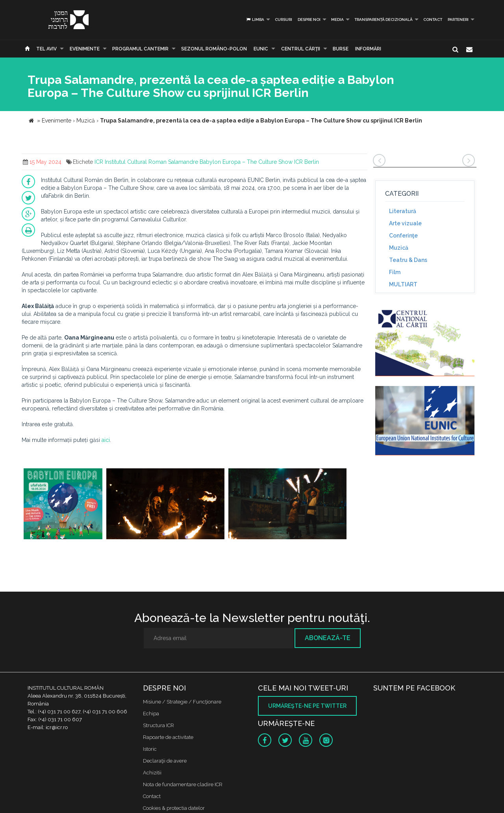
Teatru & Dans (408, 260)
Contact (433, 19)
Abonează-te (328, 638)
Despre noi (309, 19)
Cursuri (283, 19)
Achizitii (152, 773)
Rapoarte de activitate (168, 737)
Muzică (399, 248)
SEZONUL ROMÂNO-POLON (214, 49)
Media (337, 19)
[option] (63, 505)
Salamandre (183, 162)
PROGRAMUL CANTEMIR (140, 49)
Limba (255, 19)
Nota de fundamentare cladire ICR (183, 784)
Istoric (150, 749)
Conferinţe (403, 236)
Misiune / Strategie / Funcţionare (182, 702)
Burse (341, 49)
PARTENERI (458, 19)
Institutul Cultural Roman (136, 162)
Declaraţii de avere (165, 761)
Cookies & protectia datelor (174, 808)
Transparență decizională (384, 19)
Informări (368, 49)
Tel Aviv (46, 49)
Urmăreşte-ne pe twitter (307, 706)
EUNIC (261, 49)
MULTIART (403, 284)
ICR (99, 162)
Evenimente (85, 49)
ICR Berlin (307, 162)
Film (395, 272)
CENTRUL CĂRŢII (301, 49)
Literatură (403, 211)
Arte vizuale (405, 223)
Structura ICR (158, 725)
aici (106, 440)
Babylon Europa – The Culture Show (246, 162)
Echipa (151, 714)
